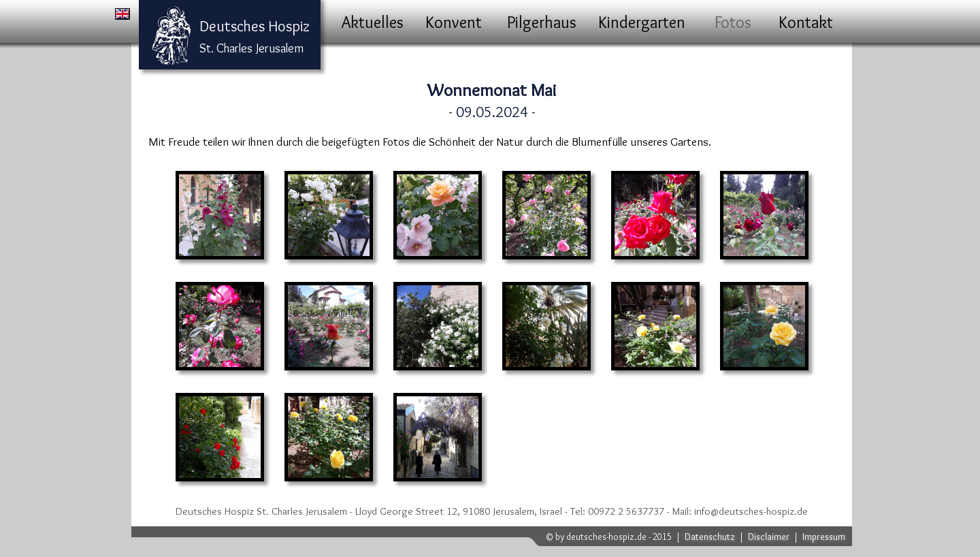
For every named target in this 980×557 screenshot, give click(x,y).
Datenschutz (710, 537)
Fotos (733, 22)
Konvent (454, 22)
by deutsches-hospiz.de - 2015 (614, 537)
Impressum (824, 537)
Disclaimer (769, 537)
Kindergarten (642, 22)
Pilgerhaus (542, 22)
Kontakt (806, 22)
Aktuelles (373, 22)
